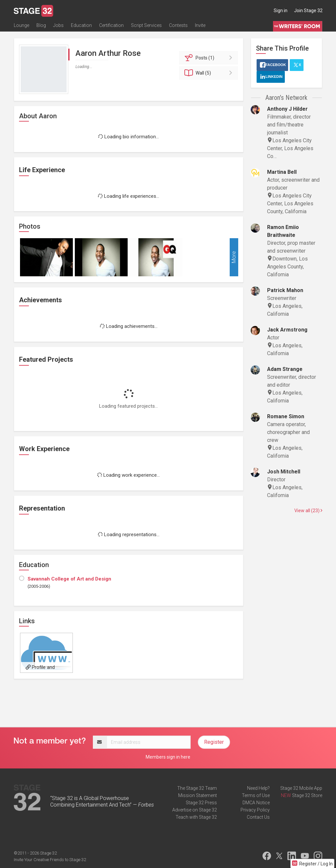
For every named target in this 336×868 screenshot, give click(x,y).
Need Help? (258, 788)
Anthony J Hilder (287, 109)
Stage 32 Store (307, 795)
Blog (41, 25)
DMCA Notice (256, 803)
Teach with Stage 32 (196, 817)
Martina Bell (282, 172)
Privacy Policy (255, 810)
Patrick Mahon (285, 290)
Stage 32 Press (201, 803)
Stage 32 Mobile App (301, 788)
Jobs (58, 25)
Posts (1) (210, 58)
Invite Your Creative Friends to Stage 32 (50, 860)
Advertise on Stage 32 (195, 810)
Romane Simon (286, 416)
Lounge (21, 25)
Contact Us (258, 817)
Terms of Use (256, 795)
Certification (111, 25)
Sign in (281, 11)
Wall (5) (210, 73)
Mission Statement (198, 795)
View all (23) (308, 511)
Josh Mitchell (284, 472)
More (234, 257)
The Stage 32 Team (197, 788)
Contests (178, 25)
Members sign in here (168, 757)
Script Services (146, 25)
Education (81, 25)
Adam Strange (285, 369)
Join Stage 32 (308, 11)
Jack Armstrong (287, 330)
